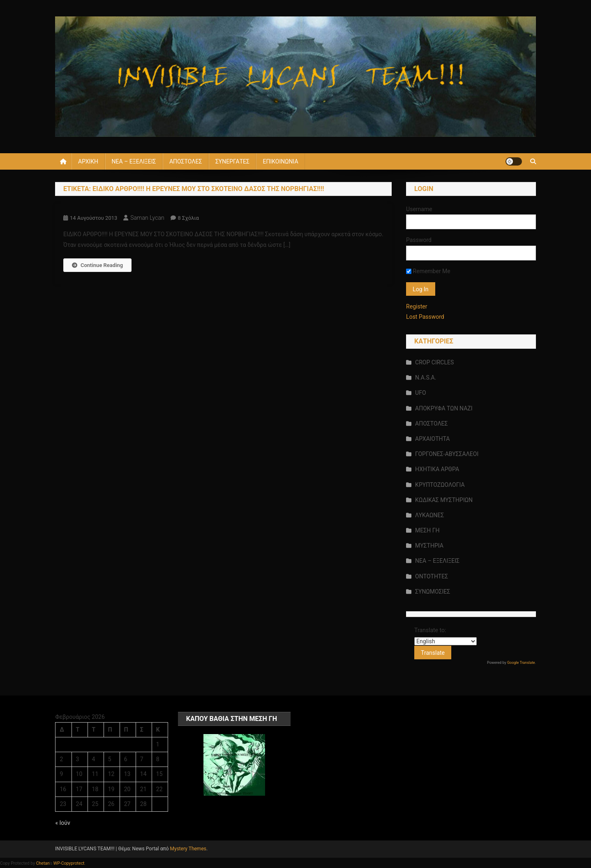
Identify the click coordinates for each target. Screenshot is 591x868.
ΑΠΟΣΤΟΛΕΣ (186, 161)
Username (419, 209)
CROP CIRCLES (434, 362)
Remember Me (428, 271)
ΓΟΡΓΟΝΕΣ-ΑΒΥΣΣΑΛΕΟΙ (447, 454)
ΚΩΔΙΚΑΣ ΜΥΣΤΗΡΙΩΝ (444, 500)
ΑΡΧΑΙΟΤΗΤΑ (432, 439)
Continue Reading (97, 265)
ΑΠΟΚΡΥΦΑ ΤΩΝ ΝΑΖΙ (444, 408)
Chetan (43, 863)
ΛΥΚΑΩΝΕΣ (429, 515)
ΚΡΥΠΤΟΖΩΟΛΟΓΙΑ (440, 485)
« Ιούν (62, 823)
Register (417, 306)
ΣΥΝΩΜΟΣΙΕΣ (433, 592)
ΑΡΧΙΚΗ (88, 161)
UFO (420, 393)
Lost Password (425, 317)
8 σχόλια (188, 218)
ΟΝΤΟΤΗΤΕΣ (432, 576)
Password (419, 240)
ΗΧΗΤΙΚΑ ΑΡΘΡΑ (437, 469)
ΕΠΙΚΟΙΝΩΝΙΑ (280, 161)
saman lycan (147, 218)
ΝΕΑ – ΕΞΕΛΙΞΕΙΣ (134, 161)
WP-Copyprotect (69, 863)
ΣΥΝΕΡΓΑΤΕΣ (232, 161)
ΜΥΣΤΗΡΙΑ (429, 546)
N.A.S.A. (426, 378)
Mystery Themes (188, 849)
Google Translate (521, 663)
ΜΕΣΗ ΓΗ (427, 530)
